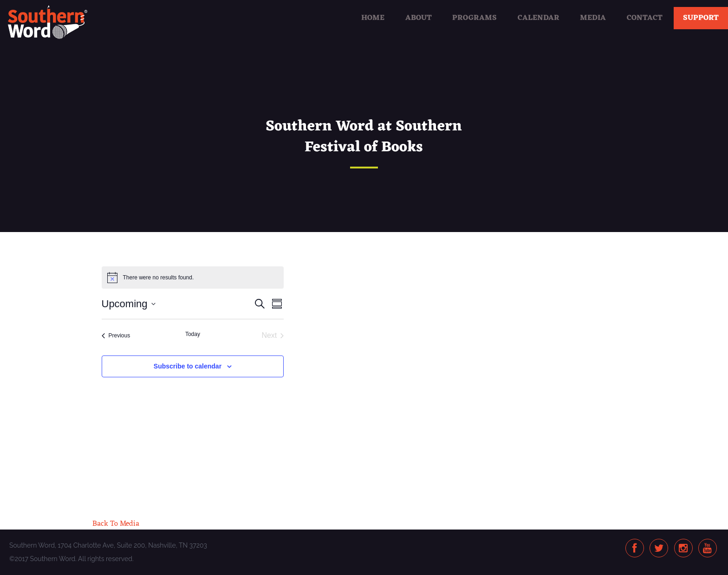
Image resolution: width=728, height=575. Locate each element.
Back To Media (116, 524)
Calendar (539, 18)
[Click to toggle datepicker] (129, 304)
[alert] (193, 278)
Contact (645, 18)
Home (373, 18)
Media (593, 18)
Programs (474, 18)
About (419, 18)
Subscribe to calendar (188, 366)
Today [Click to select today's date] (193, 334)
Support (701, 18)
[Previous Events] (116, 336)
